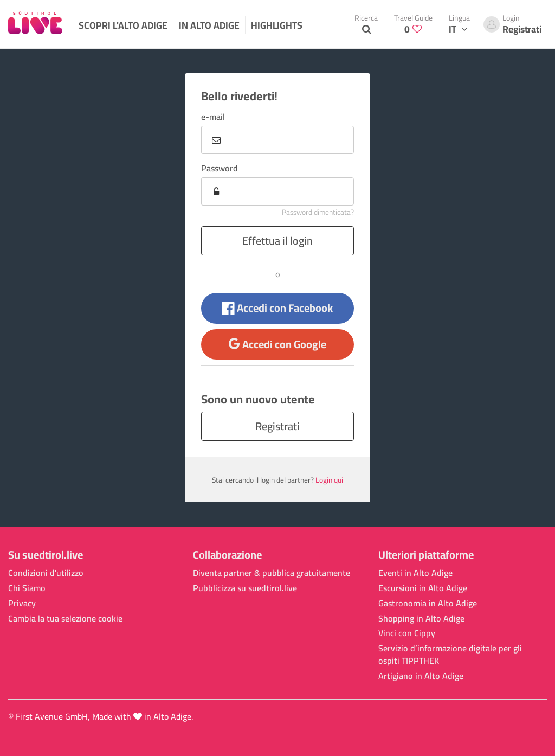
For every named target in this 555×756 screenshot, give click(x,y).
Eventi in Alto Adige (415, 573)
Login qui (329, 480)
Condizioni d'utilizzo (46, 573)
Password (220, 168)
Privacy (22, 603)
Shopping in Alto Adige (421, 619)
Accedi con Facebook (277, 308)
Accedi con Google (277, 344)
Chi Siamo (27, 588)
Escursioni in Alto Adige (423, 588)
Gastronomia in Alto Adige (428, 603)
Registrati (277, 426)
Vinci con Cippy (407, 633)
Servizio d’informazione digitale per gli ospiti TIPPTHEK (450, 655)
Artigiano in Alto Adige (421, 676)
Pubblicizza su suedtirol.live (245, 588)
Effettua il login (277, 241)
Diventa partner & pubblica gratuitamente (272, 573)
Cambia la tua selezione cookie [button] (65, 619)
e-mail (213, 117)
